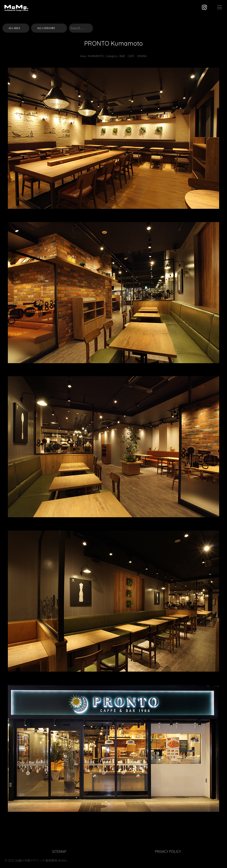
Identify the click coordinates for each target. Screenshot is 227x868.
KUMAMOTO (96, 56)
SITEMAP (59, 851)
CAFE (131, 56)
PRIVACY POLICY (168, 851)
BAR (122, 56)
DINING (142, 56)
